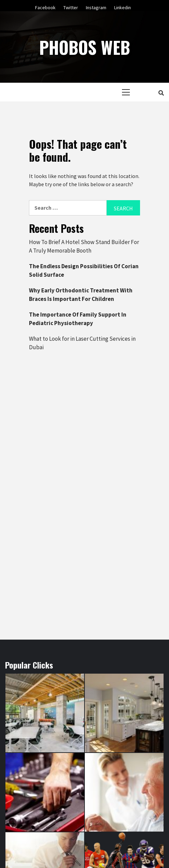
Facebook (45, 6)
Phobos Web (85, 47)
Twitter (71, 6)
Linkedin (122, 6)
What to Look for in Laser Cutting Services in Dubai (82, 343)
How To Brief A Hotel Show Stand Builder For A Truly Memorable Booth (84, 246)
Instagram (96, 6)
